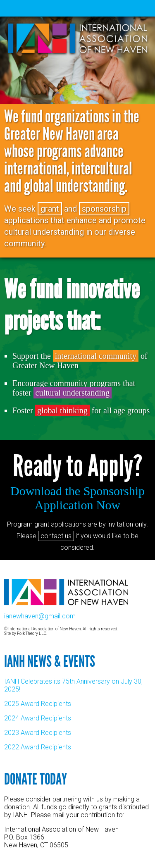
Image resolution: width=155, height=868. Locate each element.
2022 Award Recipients (38, 747)
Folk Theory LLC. (32, 633)
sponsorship (104, 209)
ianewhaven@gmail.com (40, 616)
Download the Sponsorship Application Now (77, 498)
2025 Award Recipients (38, 704)
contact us (56, 536)
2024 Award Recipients (38, 718)
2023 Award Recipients (38, 733)
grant (50, 209)
